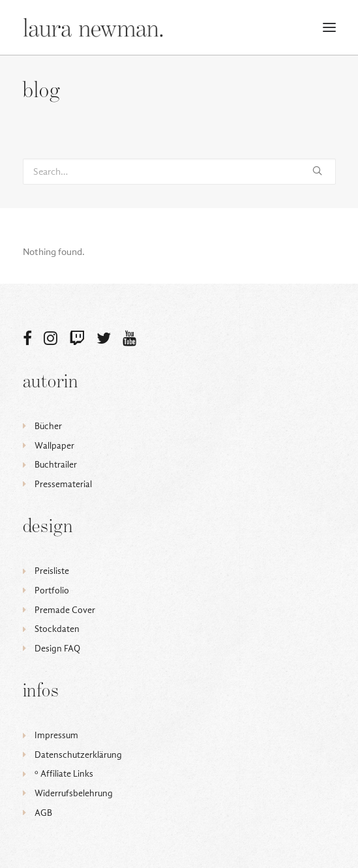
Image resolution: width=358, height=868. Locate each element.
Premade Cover (65, 610)
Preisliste (52, 571)
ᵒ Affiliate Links (64, 774)
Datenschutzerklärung (78, 755)
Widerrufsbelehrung (74, 793)
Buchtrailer (56, 465)
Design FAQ (57, 649)
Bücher (48, 426)
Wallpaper (54, 446)
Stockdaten (57, 629)
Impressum (56, 735)
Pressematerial (63, 484)
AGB (43, 813)
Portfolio (52, 591)
